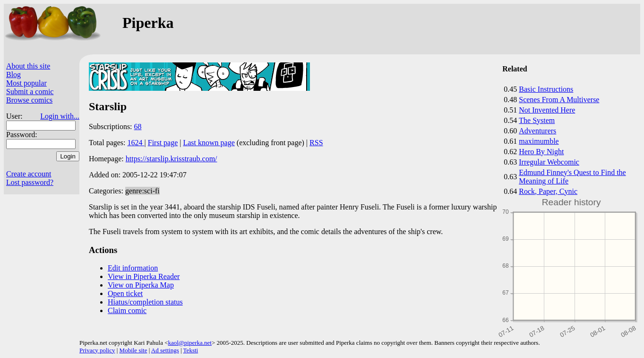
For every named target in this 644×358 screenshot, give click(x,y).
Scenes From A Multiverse (559, 100)
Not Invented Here (547, 110)
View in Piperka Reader (144, 276)
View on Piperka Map (141, 285)
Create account (29, 174)
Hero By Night (541, 152)
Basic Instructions (546, 89)
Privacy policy (97, 350)
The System (537, 120)
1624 (136, 143)
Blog (13, 74)
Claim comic (127, 310)
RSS (316, 143)
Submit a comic (30, 92)
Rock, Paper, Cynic (548, 191)
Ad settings (165, 350)
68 (138, 127)
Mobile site (133, 350)
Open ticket (125, 293)
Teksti (191, 350)
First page (163, 143)
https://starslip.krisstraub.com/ (172, 159)
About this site (28, 66)
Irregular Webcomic (549, 162)
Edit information (133, 268)
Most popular (26, 83)
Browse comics (29, 100)
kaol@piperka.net (189, 343)
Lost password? (30, 182)
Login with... (60, 116)
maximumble (539, 141)
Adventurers (537, 131)
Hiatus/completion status (145, 302)
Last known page (209, 143)
